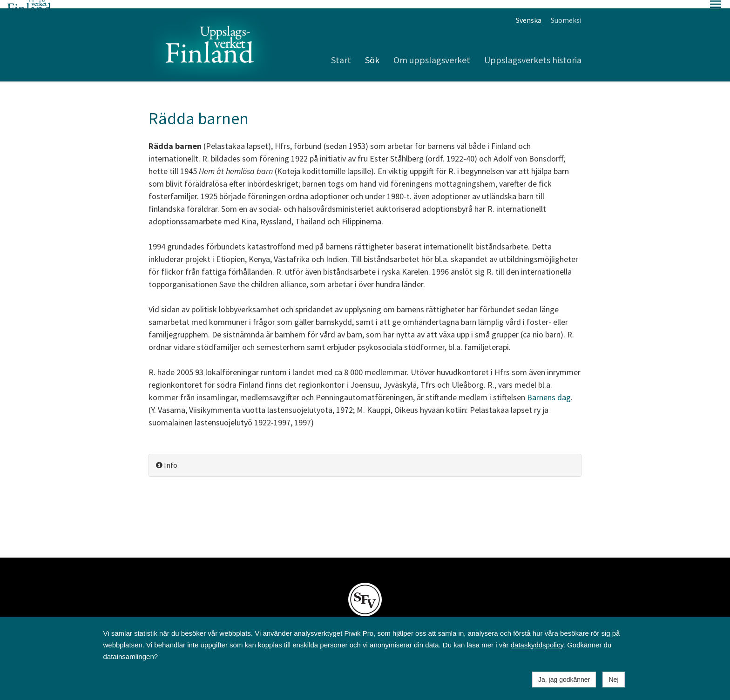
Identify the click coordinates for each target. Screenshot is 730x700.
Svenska (529, 12)
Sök (372, 51)
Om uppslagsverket (432, 51)
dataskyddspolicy (537, 645)
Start (341, 51)
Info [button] (167, 457)
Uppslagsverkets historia (533, 51)
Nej (613, 680)
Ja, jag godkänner (564, 680)
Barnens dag (549, 389)
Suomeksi (566, 12)
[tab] (365, 457)
